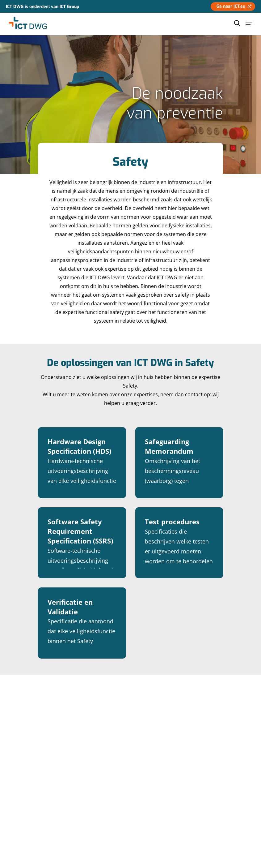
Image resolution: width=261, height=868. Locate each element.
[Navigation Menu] (249, 23)
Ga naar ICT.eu (231, 6)
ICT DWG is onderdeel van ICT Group (42, 7)
